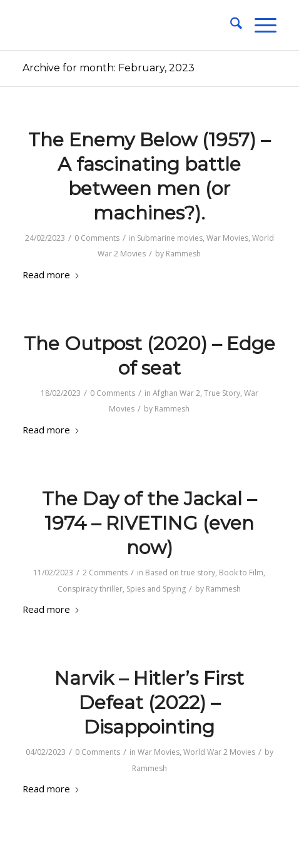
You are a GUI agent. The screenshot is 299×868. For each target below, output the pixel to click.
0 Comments (97, 238)
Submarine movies (170, 238)
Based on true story (180, 573)
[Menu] (259, 25)
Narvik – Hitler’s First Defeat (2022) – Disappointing (149, 703)
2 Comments (105, 573)
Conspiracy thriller (90, 589)
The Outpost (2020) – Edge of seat (149, 356)
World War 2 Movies (219, 752)
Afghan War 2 (176, 393)
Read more (51, 275)
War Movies (227, 238)
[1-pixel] (124, 25)
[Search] (230, 25)
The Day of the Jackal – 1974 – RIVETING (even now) (149, 523)
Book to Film (241, 573)
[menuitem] (230, 25)
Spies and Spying (156, 589)
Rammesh (183, 254)
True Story (222, 393)
